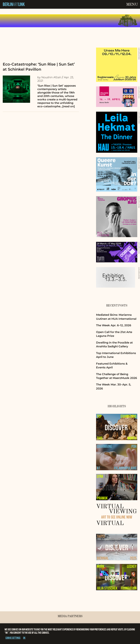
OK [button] (24, 638)
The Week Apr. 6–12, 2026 (114, 325)
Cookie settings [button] (13, 638)
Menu (132, 5)
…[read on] (68, 106)
